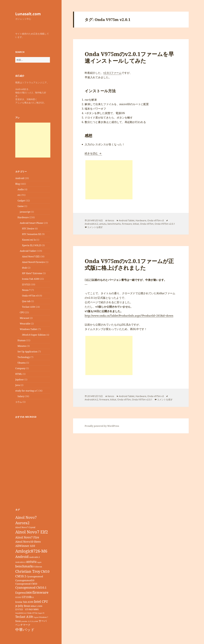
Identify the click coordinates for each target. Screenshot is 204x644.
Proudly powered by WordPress (102, 426)
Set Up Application (27, 352)
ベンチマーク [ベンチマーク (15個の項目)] (23, 625)
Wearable (25, 324)
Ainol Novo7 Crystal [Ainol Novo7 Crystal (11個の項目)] (25, 527)
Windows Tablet (29, 329)
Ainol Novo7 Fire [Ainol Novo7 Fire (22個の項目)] (27, 537)
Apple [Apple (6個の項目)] (39, 562)
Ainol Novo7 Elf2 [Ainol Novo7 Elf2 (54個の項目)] (32, 532)
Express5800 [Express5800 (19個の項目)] (24, 593)
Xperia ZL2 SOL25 (32, 245)
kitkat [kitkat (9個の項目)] (33, 606)
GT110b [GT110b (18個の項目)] (27, 597)
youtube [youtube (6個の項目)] (24, 621)
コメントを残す (95, 227)
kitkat (136, 224)
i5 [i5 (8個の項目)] (33, 597)
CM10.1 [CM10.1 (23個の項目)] (21, 576)
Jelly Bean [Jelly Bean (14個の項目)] (24, 606)
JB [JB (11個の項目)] (16, 606)
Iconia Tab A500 (31, 279)
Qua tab (26, 301)
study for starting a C (26, 391)
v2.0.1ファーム (112, 73)
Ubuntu (22, 363)
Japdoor (20, 380)
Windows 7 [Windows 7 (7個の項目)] (44, 617)
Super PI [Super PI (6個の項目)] (41, 613)
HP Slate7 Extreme (32, 273)
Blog (18, 184)
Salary (21, 396)
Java (18, 385)
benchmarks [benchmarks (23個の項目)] (24, 566)
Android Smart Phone (31, 223)
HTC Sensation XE (32, 234)
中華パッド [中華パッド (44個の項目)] (25, 630)
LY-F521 (26, 284)
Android (20, 178)
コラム (19, 402)
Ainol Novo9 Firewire (33, 262)
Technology (24, 357)
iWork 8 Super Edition (34, 335)
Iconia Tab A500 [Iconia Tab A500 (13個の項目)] (24, 602)
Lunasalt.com (28, 14)
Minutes (22, 346)
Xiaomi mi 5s (29, 240)
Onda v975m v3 (30, 296)
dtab (24, 268)
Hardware (23, 217)
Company (20, 368)
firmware (127, 224)
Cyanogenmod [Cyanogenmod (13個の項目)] (35, 576)
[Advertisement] (33, 140)
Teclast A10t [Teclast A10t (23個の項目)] (24, 617)
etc (19, 195)
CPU (22, 312)
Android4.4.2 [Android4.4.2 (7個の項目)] (20, 562)
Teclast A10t (29, 307)
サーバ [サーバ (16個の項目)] (43, 621)
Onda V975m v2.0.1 (165, 224)
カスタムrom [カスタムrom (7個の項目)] (33, 621)
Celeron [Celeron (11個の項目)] (38, 567)
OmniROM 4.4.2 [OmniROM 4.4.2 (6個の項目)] (21, 613)
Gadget (21, 201)
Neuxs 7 (26, 290)
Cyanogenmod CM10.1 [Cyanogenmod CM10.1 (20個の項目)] (31, 588)
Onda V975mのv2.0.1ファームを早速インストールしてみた (129, 57)
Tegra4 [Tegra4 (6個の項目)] (36, 617)
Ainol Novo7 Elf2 (31, 257)
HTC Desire (28, 229)
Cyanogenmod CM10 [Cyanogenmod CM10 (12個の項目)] (26, 584)
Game (21, 206)
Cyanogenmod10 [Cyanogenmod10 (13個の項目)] (25, 580)
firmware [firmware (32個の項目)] (40, 592)
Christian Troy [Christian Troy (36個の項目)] (28, 571)
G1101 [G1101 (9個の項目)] (18, 597)
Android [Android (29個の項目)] (22, 557)
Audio (21, 189)
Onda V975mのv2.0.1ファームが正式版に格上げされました (129, 264)
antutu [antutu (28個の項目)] (31, 562)
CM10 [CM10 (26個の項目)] (45, 572)
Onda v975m (147, 224)
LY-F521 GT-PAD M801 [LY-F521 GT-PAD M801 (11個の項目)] (27, 609)
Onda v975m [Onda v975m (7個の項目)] (32, 613)
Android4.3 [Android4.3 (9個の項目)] (34, 557)
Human (22, 340)
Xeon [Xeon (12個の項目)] (18, 621)
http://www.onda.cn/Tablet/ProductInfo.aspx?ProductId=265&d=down (129, 316)
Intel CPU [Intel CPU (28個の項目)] (41, 602)
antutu (103, 224)
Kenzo (111, 220)
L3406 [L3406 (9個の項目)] (39, 606)
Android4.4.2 (91, 224)
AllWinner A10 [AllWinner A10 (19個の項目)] (25, 546)
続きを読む (93, 153)
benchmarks (114, 224)
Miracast (24, 318)
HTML (19, 374)
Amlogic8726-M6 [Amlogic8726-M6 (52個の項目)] (31, 551)
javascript (25, 212)
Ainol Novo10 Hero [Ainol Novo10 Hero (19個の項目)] (28, 542)
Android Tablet (28, 251)
